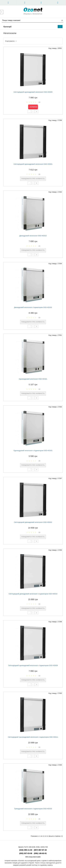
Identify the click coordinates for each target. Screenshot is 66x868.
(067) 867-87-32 (40, 850)
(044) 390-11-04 (26, 850)
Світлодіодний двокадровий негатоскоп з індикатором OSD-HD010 (33, 594)
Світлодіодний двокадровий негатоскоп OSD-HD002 (33, 522)
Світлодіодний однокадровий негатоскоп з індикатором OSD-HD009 (33, 665)
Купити (33, 107)
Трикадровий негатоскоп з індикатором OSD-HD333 (33, 809)
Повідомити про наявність (33, 179)
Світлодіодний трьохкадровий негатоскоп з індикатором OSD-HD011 (33, 737)
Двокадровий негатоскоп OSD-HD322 (33, 236)
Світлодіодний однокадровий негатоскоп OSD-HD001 (33, 164)
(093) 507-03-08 (26, 853)
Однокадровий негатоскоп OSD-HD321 (33, 379)
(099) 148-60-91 (40, 853)
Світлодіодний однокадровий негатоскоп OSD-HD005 (33, 92)
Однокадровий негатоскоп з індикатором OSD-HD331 (33, 451)
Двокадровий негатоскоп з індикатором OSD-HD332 (33, 307)
